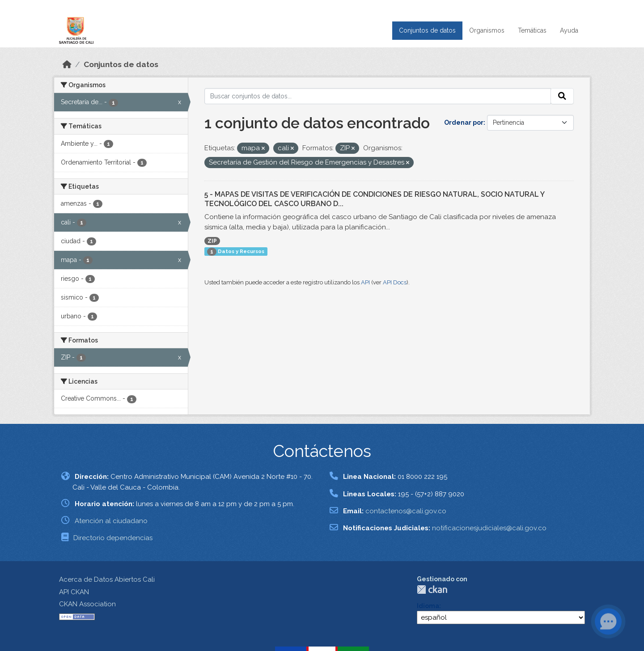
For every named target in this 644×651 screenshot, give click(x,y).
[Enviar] (562, 96)
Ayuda (569, 30)
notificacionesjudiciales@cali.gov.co (489, 528)
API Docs (395, 282)
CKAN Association (87, 604)
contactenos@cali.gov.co (406, 511)
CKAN (432, 590)
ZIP (212, 241)
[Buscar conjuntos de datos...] (378, 96)
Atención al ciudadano (111, 521)
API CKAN (74, 592)
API (365, 282)
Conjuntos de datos (427, 30)
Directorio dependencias (113, 538)
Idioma (428, 606)
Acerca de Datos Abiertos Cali (107, 579)
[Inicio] (67, 64)
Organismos (487, 30)
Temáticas (532, 30)
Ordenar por (464, 123)
